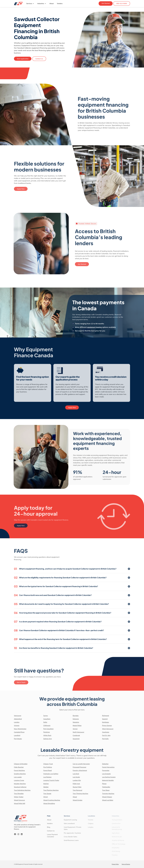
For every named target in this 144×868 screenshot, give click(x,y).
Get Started (106, 3)
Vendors (60, 3)
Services (30, 3)
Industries (42, 3)
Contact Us (39, 59)
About (52, 3)
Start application (23, 59)
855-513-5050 (122, 3)
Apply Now (72, 407)
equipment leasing (100, 327)
